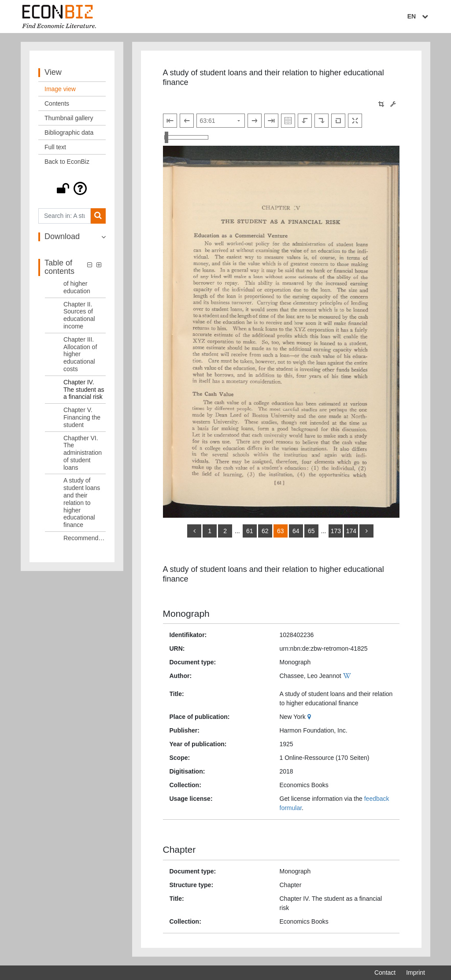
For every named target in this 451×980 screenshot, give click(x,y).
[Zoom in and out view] (186, 137)
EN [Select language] (419, 16)
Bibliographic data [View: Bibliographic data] (69, 133)
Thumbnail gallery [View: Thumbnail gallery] (69, 118)
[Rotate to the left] (305, 121)
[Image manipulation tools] (393, 104)
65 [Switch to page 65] (311, 531)
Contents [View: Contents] (57, 103)
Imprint (416, 973)
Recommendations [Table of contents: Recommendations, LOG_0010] (85, 538)
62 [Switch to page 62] (265, 531)
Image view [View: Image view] (60, 89)
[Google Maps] (310, 717)
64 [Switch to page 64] (296, 531)
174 (351, 531)
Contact (385, 973)
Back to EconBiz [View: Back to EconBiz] (67, 162)
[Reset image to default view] (338, 121)
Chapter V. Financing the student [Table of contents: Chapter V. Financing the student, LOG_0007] (82, 417)
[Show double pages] (288, 121)
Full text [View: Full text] (55, 147)
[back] (194, 531)
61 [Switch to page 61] (250, 531)
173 (336, 531)
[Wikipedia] (348, 676)
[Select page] (221, 121)
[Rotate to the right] (322, 121)
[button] (72, 188)
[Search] (98, 216)
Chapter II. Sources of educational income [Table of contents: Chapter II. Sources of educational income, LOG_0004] (79, 315)
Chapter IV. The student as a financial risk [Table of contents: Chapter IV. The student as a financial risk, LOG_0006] (84, 390)
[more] (366, 531)
